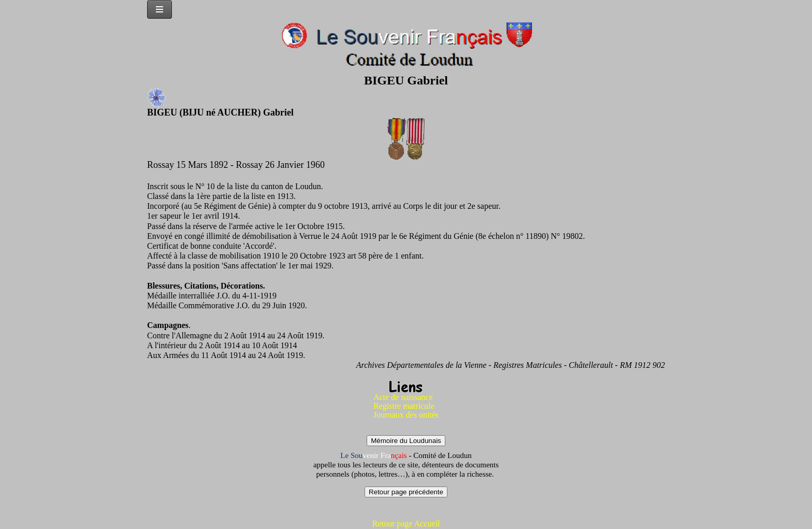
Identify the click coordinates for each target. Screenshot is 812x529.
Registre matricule (404, 406)
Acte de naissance (403, 397)
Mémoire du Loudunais (406, 441)
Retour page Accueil (406, 524)
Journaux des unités (406, 415)
